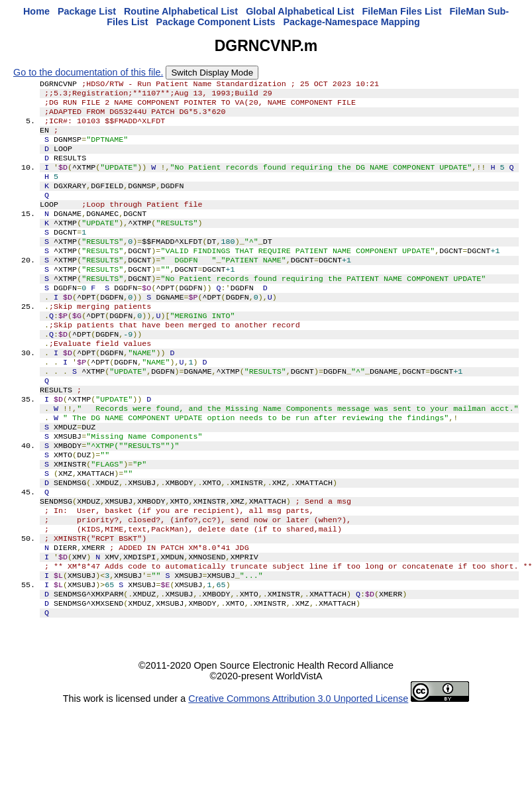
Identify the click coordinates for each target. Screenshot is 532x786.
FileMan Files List (402, 11)
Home (36, 11)
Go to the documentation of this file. (88, 72)
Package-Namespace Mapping (351, 22)
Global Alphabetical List (300, 11)
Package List (87, 11)
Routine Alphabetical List (181, 11)
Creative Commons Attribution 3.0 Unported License (298, 775)
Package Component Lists (216, 22)
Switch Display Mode (212, 73)
